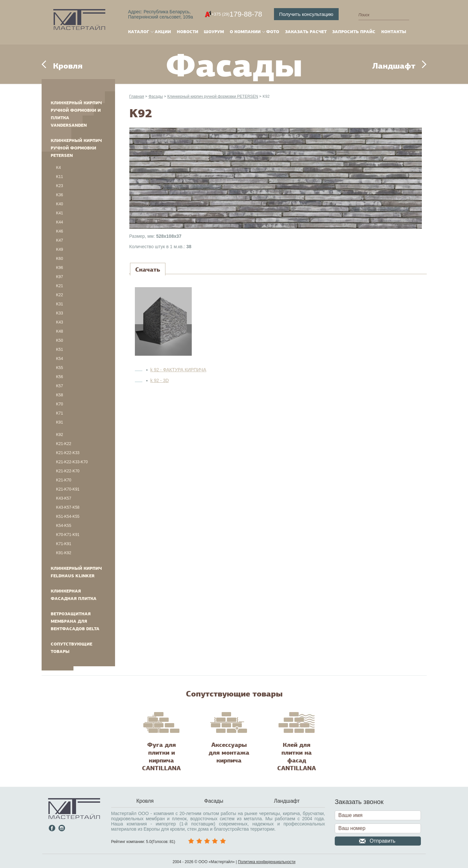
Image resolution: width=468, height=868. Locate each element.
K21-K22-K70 (68, 471)
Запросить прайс (354, 32)
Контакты (394, 32)
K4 (59, 168)
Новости (188, 32)
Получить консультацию (306, 14)
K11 (60, 177)
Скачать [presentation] (148, 270)
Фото (273, 32)
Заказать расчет (306, 32)
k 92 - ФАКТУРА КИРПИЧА (178, 370)
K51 (60, 350)
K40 (60, 204)
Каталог (139, 32)
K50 (60, 340)
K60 (60, 259)
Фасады (156, 96)
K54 (60, 359)
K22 (60, 295)
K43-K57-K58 (68, 507)
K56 (60, 377)
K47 (60, 240)
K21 (60, 286)
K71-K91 (64, 544)
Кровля (68, 66)
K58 (60, 395)
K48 (60, 331)
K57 (60, 386)
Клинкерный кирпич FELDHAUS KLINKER (76, 572)
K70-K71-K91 (68, 535)
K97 (60, 277)
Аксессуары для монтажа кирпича (229, 753)
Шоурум (214, 32)
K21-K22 (64, 444)
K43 (60, 322)
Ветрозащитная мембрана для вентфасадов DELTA (75, 621)
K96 (60, 268)
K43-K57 (64, 498)
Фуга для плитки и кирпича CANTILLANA (161, 757)
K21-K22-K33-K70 (72, 462)
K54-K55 (64, 526)
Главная (137, 96)
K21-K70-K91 (68, 489)
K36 (60, 195)
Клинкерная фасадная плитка (74, 595)
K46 (60, 231)
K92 (60, 435)
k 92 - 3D (160, 380)
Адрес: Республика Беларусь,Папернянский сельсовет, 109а (161, 14)
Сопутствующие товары (71, 648)
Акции (163, 32)
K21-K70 (64, 480)
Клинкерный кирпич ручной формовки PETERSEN (76, 148)
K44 (60, 222)
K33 (60, 313)
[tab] (148, 270)
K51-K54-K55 (68, 517)
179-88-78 (237, 14)
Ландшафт (394, 66)
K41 (60, 213)
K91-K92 (64, 553)
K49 (60, 249)
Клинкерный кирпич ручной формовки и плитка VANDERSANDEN (76, 114)
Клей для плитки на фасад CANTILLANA (297, 757)
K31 (60, 304)
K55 (60, 368)
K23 (60, 186)
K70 (60, 404)
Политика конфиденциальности (267, 862)
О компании (245, 32)
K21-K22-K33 (68, 453)
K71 (60, 413)
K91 (60, 422)
